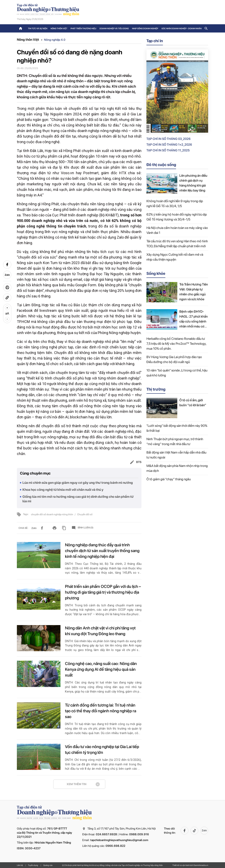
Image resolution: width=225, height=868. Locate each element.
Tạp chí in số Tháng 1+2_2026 (169, 145)
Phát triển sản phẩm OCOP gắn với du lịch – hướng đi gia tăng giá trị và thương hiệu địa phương (103, 592)
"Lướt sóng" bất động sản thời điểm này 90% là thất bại (177, 428)
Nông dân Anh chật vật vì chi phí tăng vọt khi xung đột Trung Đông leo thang (100, 631)
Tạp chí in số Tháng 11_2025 (168, 150)
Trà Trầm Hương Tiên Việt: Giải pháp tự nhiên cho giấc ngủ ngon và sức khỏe (194, 292)
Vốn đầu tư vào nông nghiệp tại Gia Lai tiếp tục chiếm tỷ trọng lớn (102, 750)
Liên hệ (20, 865)
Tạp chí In (155, 41)
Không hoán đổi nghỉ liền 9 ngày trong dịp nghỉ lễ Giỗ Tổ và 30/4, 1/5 (175, 204)
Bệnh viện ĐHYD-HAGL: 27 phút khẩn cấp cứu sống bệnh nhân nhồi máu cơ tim (194, 319)
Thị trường (156, 389)
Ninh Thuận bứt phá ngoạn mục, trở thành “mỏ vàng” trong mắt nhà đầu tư (175, 442)
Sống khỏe (156, 273)
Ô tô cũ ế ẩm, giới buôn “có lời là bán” (193, 403)
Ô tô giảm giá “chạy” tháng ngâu (169, 479)
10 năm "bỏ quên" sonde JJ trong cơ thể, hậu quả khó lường (177, 373)
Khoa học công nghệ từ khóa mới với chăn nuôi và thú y (63, 490)
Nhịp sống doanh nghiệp (145, 28)
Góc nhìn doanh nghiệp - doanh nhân (182, 28)
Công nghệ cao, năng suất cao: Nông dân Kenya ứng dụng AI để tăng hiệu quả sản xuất (101, 669)
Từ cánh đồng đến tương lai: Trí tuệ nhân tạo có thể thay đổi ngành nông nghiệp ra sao (101, 711)
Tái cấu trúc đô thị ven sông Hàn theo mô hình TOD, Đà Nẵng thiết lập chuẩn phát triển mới (177, 244)
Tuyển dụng (33, 865)
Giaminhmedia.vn (201, 865)
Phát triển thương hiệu (83, 28)
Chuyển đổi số (85, 514)
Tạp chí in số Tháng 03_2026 (168, 139)
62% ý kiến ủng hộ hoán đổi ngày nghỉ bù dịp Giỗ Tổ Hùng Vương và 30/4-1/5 (177, 217)
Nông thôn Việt (59, 28)
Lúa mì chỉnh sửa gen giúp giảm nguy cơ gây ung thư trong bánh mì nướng (78, 483)
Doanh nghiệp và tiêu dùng (114, 28)
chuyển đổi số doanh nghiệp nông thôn (52, 514)
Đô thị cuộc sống (161, 165)
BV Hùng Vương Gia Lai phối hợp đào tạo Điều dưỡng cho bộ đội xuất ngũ (174, 359)
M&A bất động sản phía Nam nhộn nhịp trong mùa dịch (177, 468)
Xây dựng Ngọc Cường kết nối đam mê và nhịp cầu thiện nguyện (175, 257)
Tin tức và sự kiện (38, 28)
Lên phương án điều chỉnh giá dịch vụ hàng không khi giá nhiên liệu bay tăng (193, 183)
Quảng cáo (48, 865)
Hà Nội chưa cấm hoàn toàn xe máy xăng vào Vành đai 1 (177, 230)
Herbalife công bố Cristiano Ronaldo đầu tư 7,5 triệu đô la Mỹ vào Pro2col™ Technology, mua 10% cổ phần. (176, 344)
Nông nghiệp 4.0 (55, 40)
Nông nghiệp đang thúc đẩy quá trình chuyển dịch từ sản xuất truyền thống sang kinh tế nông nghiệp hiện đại (102, 551)
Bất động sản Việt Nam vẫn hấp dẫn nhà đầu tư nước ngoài (176, 455)
